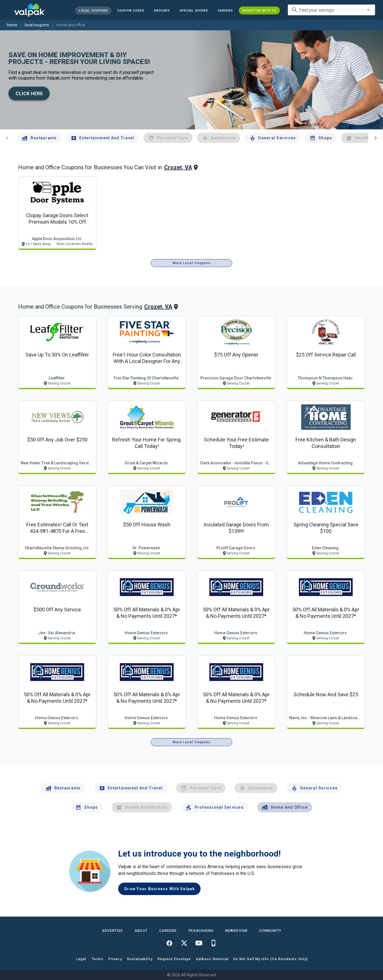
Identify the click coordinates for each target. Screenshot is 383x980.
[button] (194, 10)
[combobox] (331, 10)
